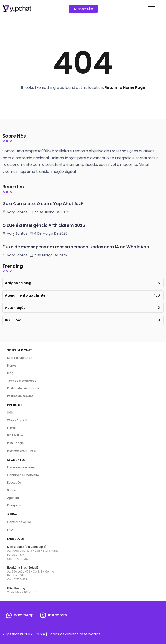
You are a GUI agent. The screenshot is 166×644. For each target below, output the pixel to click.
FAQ (10, 530)
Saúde (12, 490)
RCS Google (15, 443)
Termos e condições (22, 381)
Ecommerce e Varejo (22, 467)
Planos (12, 365)
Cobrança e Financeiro (23, 475)
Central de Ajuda (19, 522)
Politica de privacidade (23, 388)
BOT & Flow (15, 435)
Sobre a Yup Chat (19, 358)
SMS (10, 413)
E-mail (12, 428)
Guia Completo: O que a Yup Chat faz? (43, 204)
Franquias (14, 505)
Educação (14, 483)
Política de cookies (20, 396)
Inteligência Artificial (21, 451)
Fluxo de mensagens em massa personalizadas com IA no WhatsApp (76, 247)
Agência (13, 498)
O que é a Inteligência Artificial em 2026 (44, 225)
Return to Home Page (125, 87)
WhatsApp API (17, 420)
